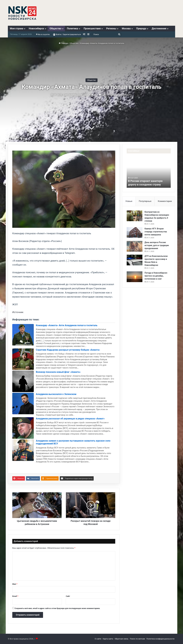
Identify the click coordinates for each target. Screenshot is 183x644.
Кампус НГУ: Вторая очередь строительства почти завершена (156, 232)
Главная (63, 43)
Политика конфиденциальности (160, 639)
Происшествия (92, 28)
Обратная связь (122, 639)
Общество (55, 28)
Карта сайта (108, 639)
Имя (15, 584)
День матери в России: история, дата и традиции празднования (157, 245)
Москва (126, 28)
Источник (18, 312)
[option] (149, 172)
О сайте (98, 639)
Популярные (145, 201)
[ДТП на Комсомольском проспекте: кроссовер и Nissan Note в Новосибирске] (135, 260)
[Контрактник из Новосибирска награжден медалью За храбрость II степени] (135, 216)
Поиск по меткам (137, 639)
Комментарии (165, 201)
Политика (72, 28)
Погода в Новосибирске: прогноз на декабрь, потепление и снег (156, 276)
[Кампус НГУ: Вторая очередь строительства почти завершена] (135, 233)
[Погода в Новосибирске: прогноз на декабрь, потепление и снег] (135, 277)
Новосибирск (36, 28)
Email (15, 596)
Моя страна (17, 28)
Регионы (111, 28)
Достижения (159, 28)
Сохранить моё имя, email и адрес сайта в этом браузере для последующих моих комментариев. (57, 608)
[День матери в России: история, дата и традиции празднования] (135, 246)
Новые (129, 201)
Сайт (68, 596)
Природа (141, 28)
